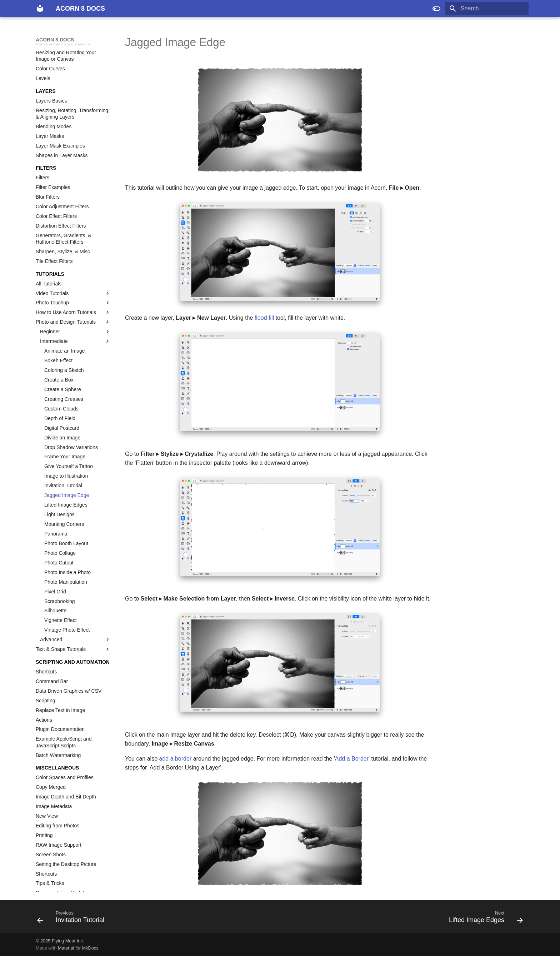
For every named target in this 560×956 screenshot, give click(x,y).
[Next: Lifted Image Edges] (484, 919)
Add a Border (352, 759)
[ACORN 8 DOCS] (40, 9)
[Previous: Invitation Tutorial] (73, 919)
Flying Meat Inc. (68, 941)
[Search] (487, 9)
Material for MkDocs (78, 948)
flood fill (264, 318)
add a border (175, 759)
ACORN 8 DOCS (55, 40)
